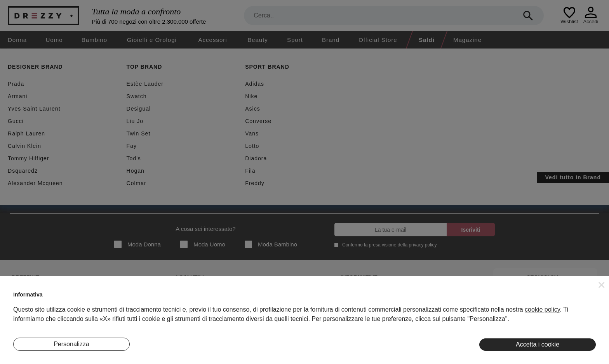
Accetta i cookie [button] (538, 344)
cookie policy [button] (542, 309)
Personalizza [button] (71, 344)
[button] (602, 285)
